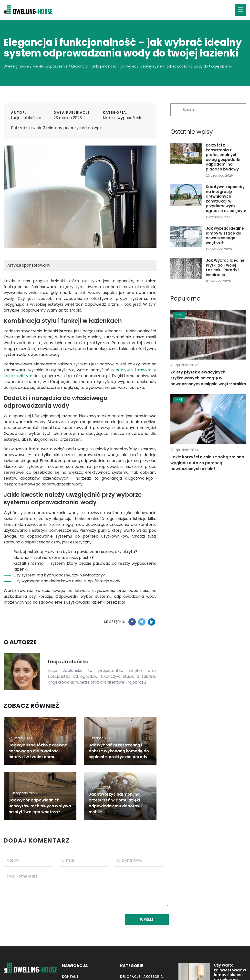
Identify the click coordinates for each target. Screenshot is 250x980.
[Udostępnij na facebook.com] (132, 622)
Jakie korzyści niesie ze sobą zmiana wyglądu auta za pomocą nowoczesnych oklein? (207, 463)
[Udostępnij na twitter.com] (142, 622)
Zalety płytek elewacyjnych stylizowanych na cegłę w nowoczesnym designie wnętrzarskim (208, 378)
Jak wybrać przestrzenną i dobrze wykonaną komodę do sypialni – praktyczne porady (119, 751)
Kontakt (70, 977)
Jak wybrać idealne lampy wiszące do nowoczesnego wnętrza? (225, 236)
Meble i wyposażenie (123, 118)
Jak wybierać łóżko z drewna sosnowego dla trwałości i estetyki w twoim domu (38, 751)
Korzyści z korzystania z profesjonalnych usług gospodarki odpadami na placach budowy (223, 157)
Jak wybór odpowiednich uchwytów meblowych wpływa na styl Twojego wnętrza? (40, 806)
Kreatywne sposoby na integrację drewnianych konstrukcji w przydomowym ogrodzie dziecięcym (226, 199)
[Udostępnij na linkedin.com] (152, 622)
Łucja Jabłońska (26, 118)
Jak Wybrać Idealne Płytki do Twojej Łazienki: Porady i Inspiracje (225, 268)
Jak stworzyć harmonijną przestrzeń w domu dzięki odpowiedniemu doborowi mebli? (115, 803)
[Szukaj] (176, 109)
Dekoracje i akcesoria (141, 977)
